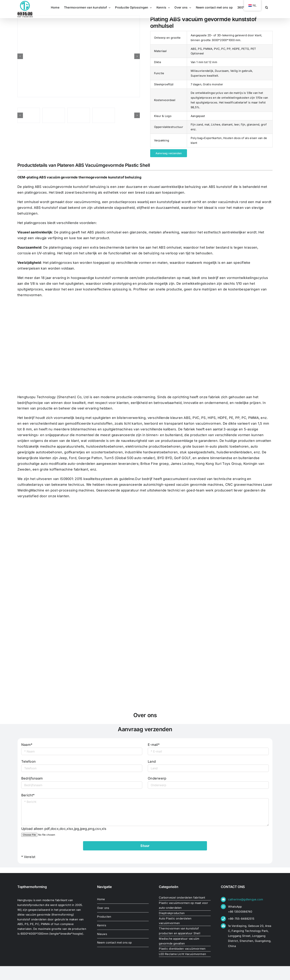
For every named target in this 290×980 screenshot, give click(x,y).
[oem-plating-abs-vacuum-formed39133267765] (29, 115)
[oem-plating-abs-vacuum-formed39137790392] (79, 115)
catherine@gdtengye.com (246, 899)
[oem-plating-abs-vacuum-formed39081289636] (79, 56)
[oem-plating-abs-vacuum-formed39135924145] (104, 115)
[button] (267, 7)
